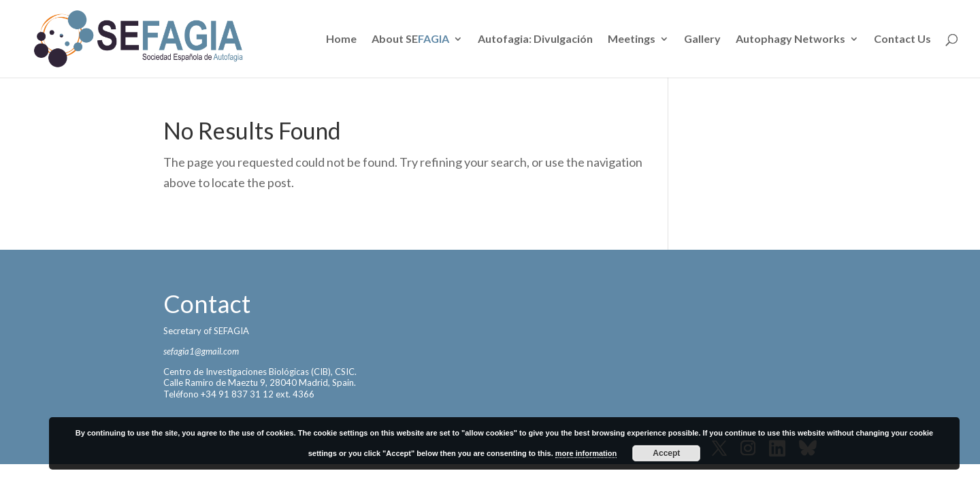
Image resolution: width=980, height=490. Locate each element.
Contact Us (902, 39)
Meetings (632, 39)
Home (341, 39)
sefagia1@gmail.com (201, 351)
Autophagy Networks (790, 39)
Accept (666, 453)
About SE (410, 39)
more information (586, 453)
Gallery (702, 39)
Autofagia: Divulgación (535, 39)
